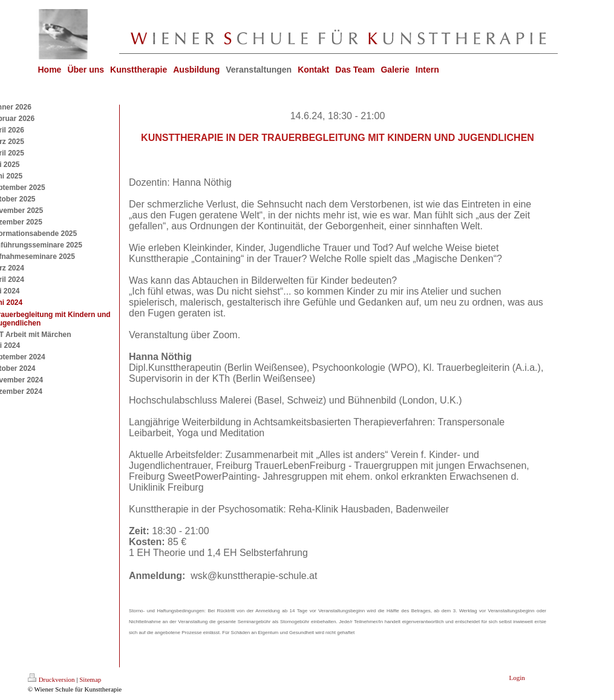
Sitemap (90, 679)
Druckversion (51, 679)
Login (517, 678)
